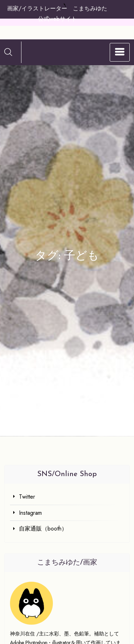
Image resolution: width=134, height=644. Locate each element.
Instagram (30, 513)
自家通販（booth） (43, 529)
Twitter (27, 497)
